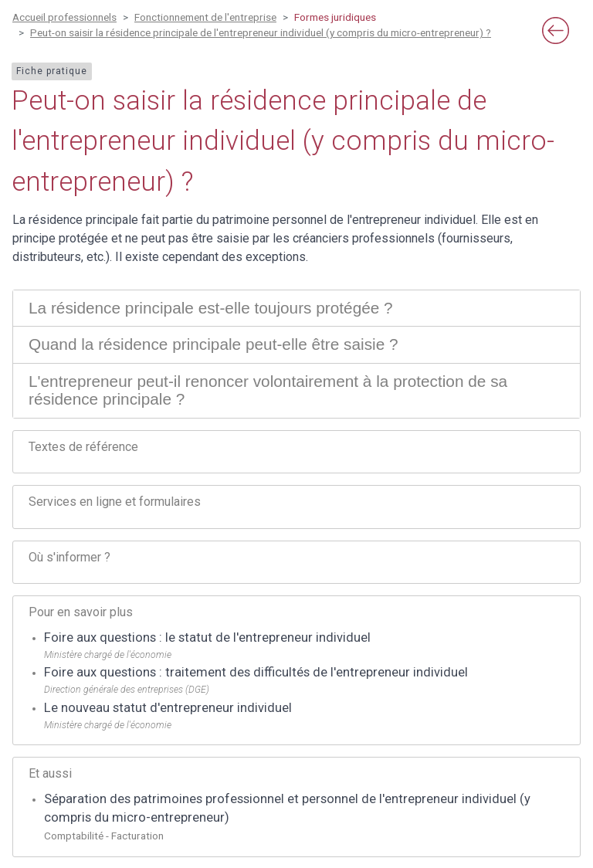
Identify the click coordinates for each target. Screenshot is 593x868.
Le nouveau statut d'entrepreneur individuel (168, 708)
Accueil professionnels (64, 17)
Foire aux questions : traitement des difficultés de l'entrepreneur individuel (256, 672)
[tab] (296, 309)
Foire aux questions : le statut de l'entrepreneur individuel (207, 637)
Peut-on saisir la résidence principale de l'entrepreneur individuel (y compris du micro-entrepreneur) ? (261, 32)
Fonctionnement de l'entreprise (205, 17)
